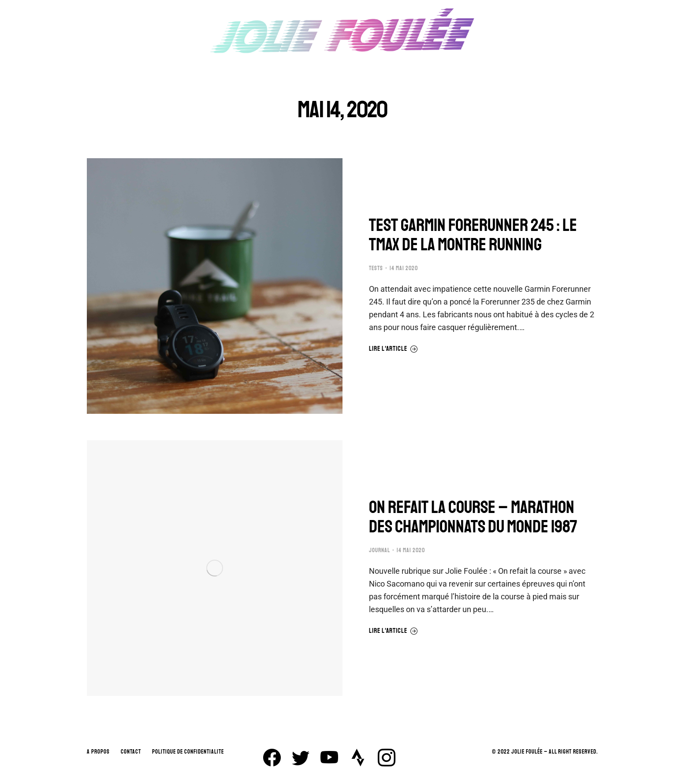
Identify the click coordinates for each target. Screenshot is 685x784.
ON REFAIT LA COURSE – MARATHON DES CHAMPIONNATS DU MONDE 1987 (473, 517)
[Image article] (215, 286)
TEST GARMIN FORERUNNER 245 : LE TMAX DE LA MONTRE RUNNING (473, 235)
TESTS (376, 268)
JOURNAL (380, 550)
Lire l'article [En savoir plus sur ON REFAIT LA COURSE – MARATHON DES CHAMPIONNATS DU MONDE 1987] (393, 631)
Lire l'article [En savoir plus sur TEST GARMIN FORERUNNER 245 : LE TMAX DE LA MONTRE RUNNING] (393, 349)
